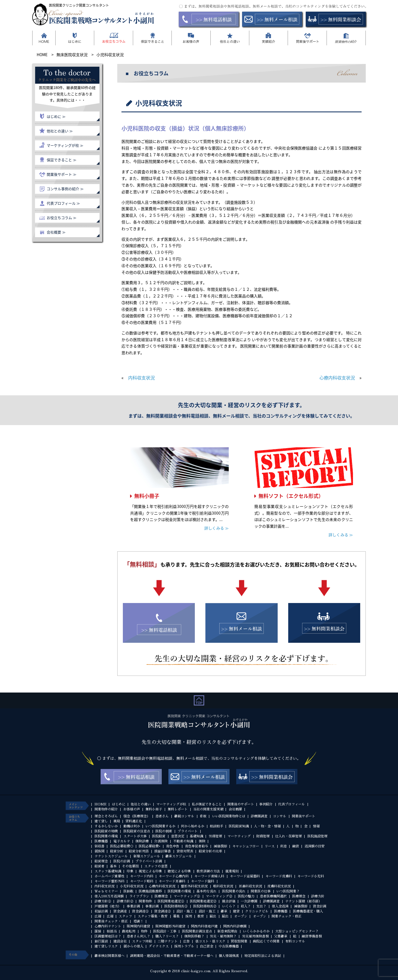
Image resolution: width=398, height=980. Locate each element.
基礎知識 (196, 836)
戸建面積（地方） (108, 906)
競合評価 (229, 901)
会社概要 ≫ (56, 232)
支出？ (261, 906)
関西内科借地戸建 (204, 926)
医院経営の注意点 (137, 831)
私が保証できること (207, 804)
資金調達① (140, 911)
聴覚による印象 (179, 871)
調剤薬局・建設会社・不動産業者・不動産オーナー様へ (172, 956)
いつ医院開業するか (160, 826)
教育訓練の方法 (208, 871)
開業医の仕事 (261, 891)
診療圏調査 (259, 816)
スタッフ (125, 916)
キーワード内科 (142, 876)
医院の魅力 (246, 896)
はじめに (119, 804)
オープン (241, 916)
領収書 (100, 846)
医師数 (128, 891)
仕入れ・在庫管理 (288, 836)
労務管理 (215, 836)
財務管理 (263, 836)
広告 (186, 941)
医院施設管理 (317, 836)
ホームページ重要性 (110, 876)
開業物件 (145, 901)
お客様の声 (132, 809)
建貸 (236, 911)
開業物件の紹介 (106, 809)
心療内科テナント (108, 926)
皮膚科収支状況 (279, 886)
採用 (189, 916)
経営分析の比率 (210, 851)
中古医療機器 (229, 946)
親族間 (100, 851)
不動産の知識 (183, 841)
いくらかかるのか (256, 931)
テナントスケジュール (111, 856)
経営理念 (101, 861)
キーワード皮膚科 (279, 876)
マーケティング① (187, 896)
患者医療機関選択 (273, 896)
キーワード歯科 (203, 881)
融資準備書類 (312, 936)
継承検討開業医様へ (110, 956)
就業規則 (232, 871)
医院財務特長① (176, 906)
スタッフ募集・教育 (153, 916)
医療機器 (101, 841)
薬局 (117, 821)
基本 (113, 866)
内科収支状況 (141, 378)
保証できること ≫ (62, 160)
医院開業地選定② (203, 901)
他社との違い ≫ (60, 131)
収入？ (246, 906)
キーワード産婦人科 (209, 876)
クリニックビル (257, 911)
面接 (98, 931)
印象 (130, 871)
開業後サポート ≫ (62, 174)
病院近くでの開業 (266, 941)
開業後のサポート (241, 804)
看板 (203, 816)
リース (270, 846)
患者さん (162, 816)
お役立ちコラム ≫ (62, 218)
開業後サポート (304, 816)
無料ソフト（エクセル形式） (291, 496)
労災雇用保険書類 (255, 936)
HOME (100, 804)
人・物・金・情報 (267, 826)
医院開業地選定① (171, 901)
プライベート (188, 831)
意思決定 (178, 836)
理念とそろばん (106, 816)
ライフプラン (139, 896)
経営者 (100, 866)
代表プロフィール (292, 804)
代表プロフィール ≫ (63, 203)
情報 (316, 826)
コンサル (280, 816)
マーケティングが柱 (171, 804)
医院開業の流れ (234, 891)
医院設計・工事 (165, 931)
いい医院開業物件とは (229, 816)
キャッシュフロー (246, 846)
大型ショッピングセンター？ (297, 931)
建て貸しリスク (106, 946)
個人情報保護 (229, 956)
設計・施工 (185, 911)
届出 (213, 916)
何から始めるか (193, 826)
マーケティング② (219, 896)
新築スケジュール (147, 856)
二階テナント (168, 941)
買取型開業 (239, 941)
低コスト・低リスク (210, 941)
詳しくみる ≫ (217, 528)
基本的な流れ (207, 891)
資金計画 (320, 906)
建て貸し (101, 821)
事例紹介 (266, 804)
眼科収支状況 (223, 886)
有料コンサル (295, 941)
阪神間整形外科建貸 (170, 926)
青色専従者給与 (196, 846)
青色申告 (173, 846)
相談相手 (217, 826)
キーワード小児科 (311, 876)
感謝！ (138, 921)
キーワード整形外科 (110, 881)
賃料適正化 (134, 821)
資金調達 (120, 911)
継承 (224, 911)
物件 (144, 931)
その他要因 (130, 866)
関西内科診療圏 (235, 926)
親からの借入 (133, 946)
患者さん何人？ (138, 936)
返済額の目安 (315, 846)
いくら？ (229, 906)
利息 (283, 846)
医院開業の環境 (106, 836)
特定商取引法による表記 (263, 956)
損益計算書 (163, 851)
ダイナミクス (159, 946)
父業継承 (281, 936)
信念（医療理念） (137, 816)
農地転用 (129, 931)
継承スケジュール (179, 856)
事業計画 (133, 906)
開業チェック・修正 (287, 916)
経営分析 (117, 851)
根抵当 (112, 931)
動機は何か (132, 826)
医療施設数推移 (150, 891)
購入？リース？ (167, 936)
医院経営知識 (239, 826)
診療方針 (318, 896)
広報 (98, 916)
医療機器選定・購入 (308, 911)
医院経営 (159, 836)
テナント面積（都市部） (304, 901)
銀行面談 (101, 941)
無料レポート (178, 809)
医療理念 (161, 896)
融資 (296, 846)
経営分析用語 (139, 851)
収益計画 (101, 911)
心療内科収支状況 (337, 378)
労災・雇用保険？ (223, 936)
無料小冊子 (147, 496)
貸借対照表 (185, 851)
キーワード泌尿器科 (245, 876)
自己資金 (207, 946)
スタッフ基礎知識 (108, 871)
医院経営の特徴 (106, 831)
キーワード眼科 (142, 881)
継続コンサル (184, 816)
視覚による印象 (150, 871)
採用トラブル (184, 946)
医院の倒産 (164, 831)
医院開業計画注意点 (197, 931)
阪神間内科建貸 (138, 926)
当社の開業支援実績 (208, 809)
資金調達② (163, 911)
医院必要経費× (150, 846)
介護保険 (161, 841)
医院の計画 (122, 861)
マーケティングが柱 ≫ (65, 145)
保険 (202, 841)
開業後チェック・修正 (111, 921)
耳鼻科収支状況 (250, 886)
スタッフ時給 (142, 941)
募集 (176, 916)
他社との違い (141, 804)
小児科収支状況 (132, 886)
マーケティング (239, 836)
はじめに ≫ (56, 116)
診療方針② (125, 901)
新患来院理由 (227, 931)
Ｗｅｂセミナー (106, 891)
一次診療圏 (249, 901)
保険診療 (142, 841)
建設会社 (120, 941)
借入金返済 (280, 906)
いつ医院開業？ (288, 891)
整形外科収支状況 (194, 886)
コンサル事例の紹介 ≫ (65, 189)
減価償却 (220, 846)
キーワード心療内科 (174, 876)
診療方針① (103, 901)
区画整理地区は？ (108, 936)
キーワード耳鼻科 (172, 881)
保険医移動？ (194, 936)
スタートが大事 (135, 836)
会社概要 (235, 809)
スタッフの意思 (156, 866)
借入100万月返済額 (109, 896)
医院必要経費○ (122, 846)
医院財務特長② (205, 906)
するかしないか (106, 826)
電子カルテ (122, 841)
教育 (201, 916)
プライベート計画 (149, 861)
